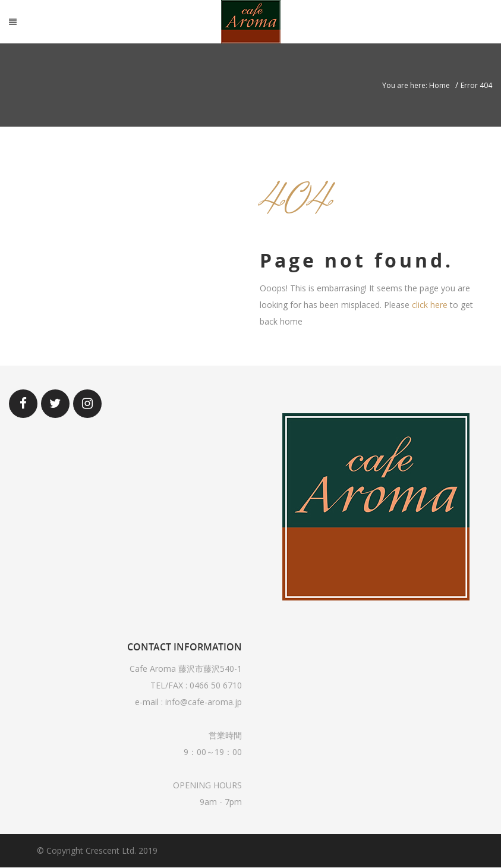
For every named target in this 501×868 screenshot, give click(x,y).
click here (430, 305)
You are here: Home (416, 85)
